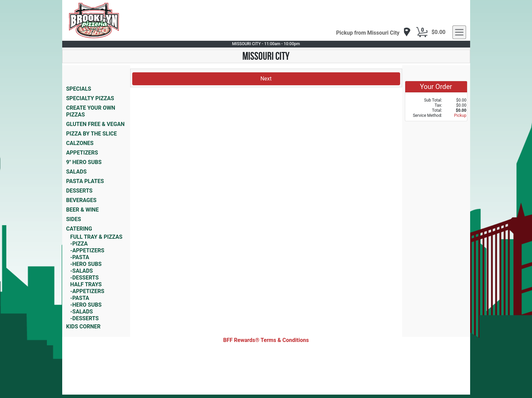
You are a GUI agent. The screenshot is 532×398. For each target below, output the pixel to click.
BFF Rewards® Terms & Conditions (266, 340)
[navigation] (374, 32)
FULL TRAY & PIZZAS (97, 237)
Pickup (460, 115)
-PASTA (80, 257)
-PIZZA (79, 244)
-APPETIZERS (87, 250)
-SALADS (82, 271)
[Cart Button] (422, 32)
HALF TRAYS (86, 284)
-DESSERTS (85, 278)
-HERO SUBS (86, 264)
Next (266, 79)
